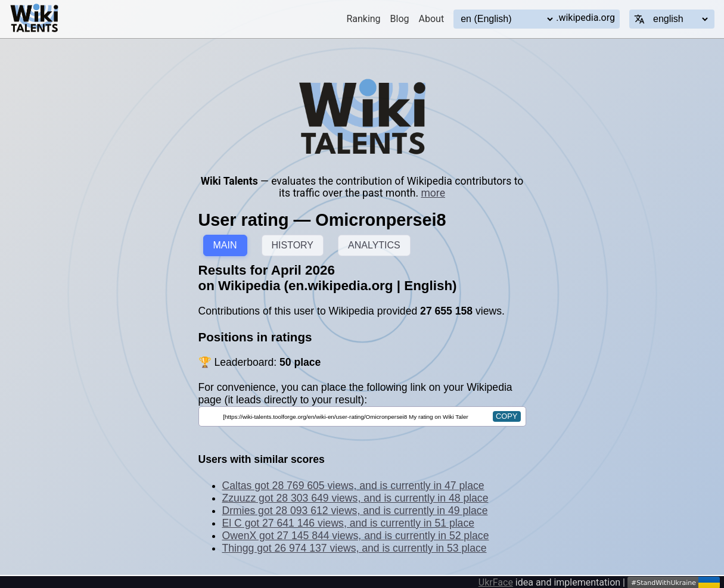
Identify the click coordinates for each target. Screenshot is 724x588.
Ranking (363, 19)
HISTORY (293, 245)
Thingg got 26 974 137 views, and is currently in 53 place (355, 548)
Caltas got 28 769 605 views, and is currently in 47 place (353, 486)
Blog (400, 19)
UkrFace (496, 582)
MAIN (225, 245)
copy (507, 416)
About (432, 19)
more (433, 193)
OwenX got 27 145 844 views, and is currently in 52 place (356, 536)
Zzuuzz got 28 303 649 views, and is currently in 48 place (355, 498)
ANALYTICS (374, 245)
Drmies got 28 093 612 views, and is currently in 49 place (355, 511)
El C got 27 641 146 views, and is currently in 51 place (348, 523)
